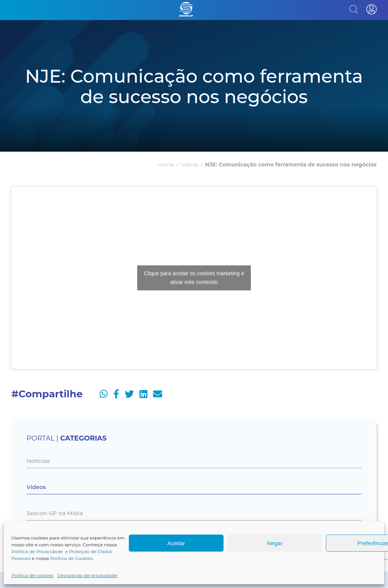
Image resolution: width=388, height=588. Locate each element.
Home (166, 165)
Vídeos (189, 165)
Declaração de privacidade (87, 575)
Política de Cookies (71, 558)
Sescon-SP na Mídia (55, 513)
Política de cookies (32, 575)
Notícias (38, 461)
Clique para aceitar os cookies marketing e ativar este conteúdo (194, 278)
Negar (275, 543)
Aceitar (176, 543)
